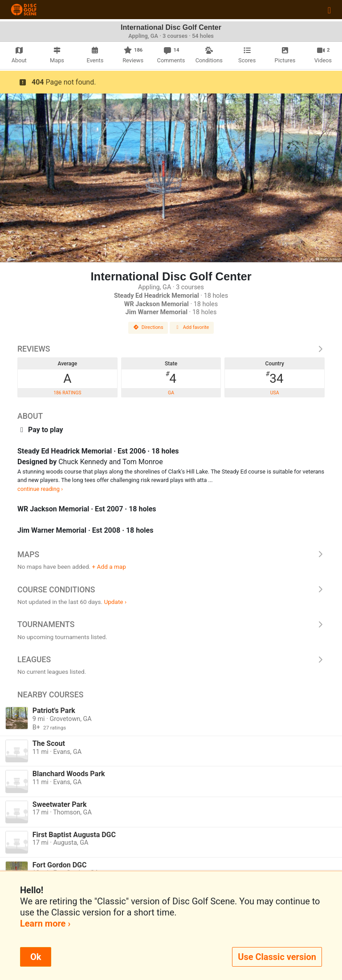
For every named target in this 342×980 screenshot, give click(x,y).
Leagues (171, 660)
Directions (148, 327)
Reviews (171, 349)
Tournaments (171, 624)
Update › (115, 602)
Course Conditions (171, 590)
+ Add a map (109, 567)
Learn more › (45, 923)
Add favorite (192, 327)
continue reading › (40, 489)
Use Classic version (277, 957)
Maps (171, 555)
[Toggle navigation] (329, 10)
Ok (36, 957)
